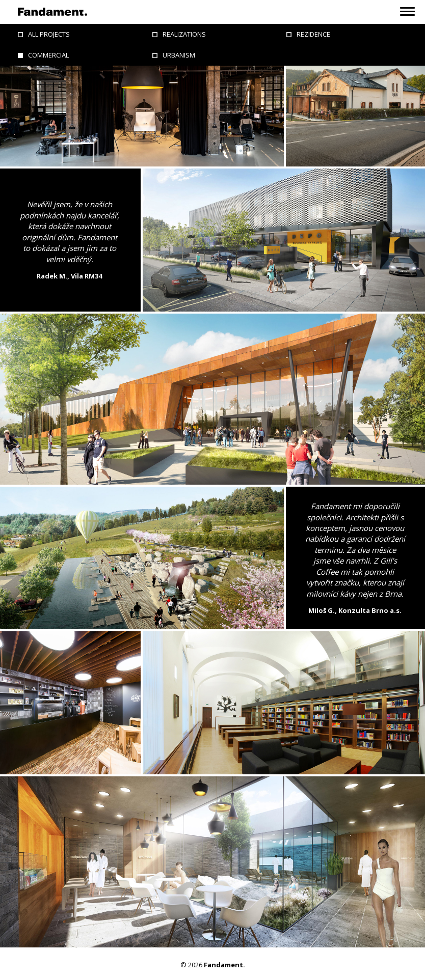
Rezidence (313, 34)
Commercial (48, 55)
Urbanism (179, 55)
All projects (49, 34)
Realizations (184, 34)
